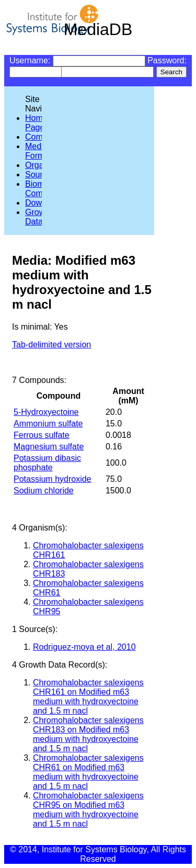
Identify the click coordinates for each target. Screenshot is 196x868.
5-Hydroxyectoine (46, 412)
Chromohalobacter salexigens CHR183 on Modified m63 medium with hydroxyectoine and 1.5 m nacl (88, 734)
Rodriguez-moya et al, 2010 (84, 647)
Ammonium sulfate (48, 424)
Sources (41, 174)
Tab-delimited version (51, 345)
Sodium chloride (44, 491)
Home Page (36, 123)
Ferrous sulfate (42, 435)
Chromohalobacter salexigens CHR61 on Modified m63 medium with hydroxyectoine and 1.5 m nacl (88, 772)
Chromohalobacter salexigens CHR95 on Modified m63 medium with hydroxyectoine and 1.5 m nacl (88, 810)
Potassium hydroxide (53, 479)
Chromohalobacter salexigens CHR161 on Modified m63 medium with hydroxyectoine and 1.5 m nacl (88, 697)
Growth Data (39, 217)
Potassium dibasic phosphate (47, 463)
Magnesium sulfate (49, 447)
